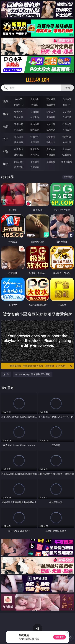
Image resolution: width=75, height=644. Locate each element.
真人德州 (35, 99)
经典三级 (35, 130)
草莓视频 (51, 162)
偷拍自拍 (35, 124)
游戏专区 (67, 99)
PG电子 (19, 99)
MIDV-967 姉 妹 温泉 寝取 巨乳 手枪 (33, 374)
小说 (5, 152)
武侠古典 (67, 149)
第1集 (6, 374)
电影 (5, 127)
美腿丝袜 (19, 142)
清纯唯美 (35, 142)
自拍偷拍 (35, 112)
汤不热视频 (67, 162)
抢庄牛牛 (67, 105)
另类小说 (35, 155)
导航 (5, 164)
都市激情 (19, 149)
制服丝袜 (19, 130)
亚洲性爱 (19, 124)
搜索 (68, 88)
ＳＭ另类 (67, 117)
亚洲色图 (35, 137)
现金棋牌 (51, 105)
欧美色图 (51, 137)
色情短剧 (35, 167)
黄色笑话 (51, 155)
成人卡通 (51, 124)
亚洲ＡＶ (19, 112)
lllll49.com (37, 80)
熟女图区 (51, 142)
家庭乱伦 (35, 149)
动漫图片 (67, 137)
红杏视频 (19, 167)
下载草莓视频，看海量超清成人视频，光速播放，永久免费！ (40, 366)
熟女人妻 (19, 117)
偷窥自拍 (19, 137)
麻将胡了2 (19, 105)
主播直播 (51, 117)
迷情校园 (19, 155)
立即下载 (59, 637)
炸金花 (35, 105)
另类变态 (67, 130)
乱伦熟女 (51, 130)
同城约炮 (19, 162)
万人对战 (51, 99)
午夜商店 (35, 162)
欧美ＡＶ (51, 112)
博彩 (5, 102)
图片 (5, 139)
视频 (5, 114)
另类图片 (67, 142)
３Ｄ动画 (67, 112)
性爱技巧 (67, 155)
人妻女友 (51, 149)
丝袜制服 (35, 117)
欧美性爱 (67, 124)
